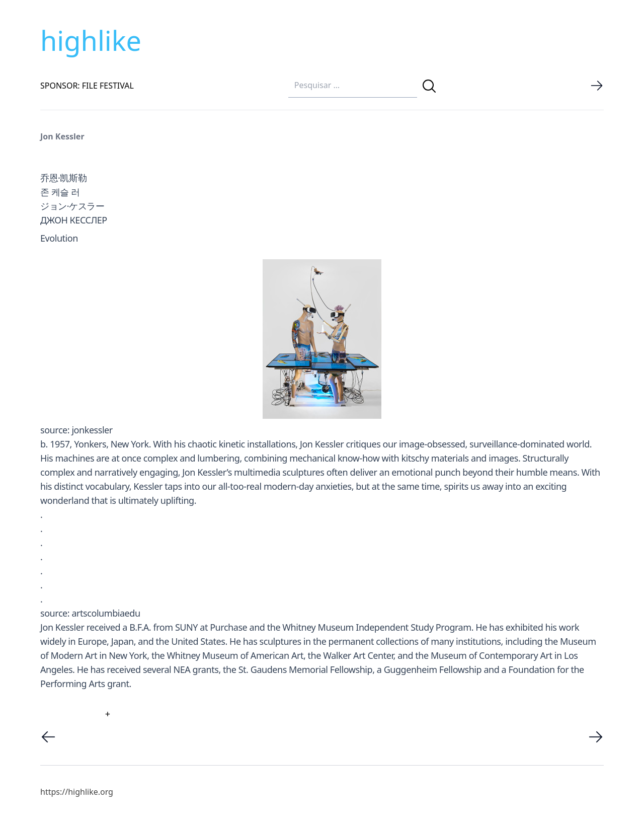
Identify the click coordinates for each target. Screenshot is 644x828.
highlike (91, 40)
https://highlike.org (77, 792)
